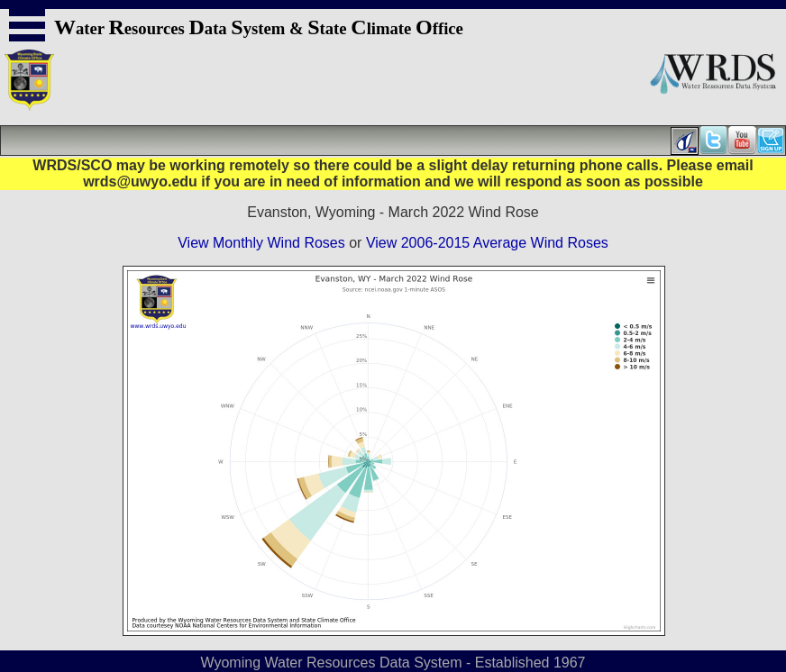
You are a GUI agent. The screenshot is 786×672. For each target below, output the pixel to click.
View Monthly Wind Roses (261, 243)
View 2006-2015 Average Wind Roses (487, 243)
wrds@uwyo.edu (140, 182)
